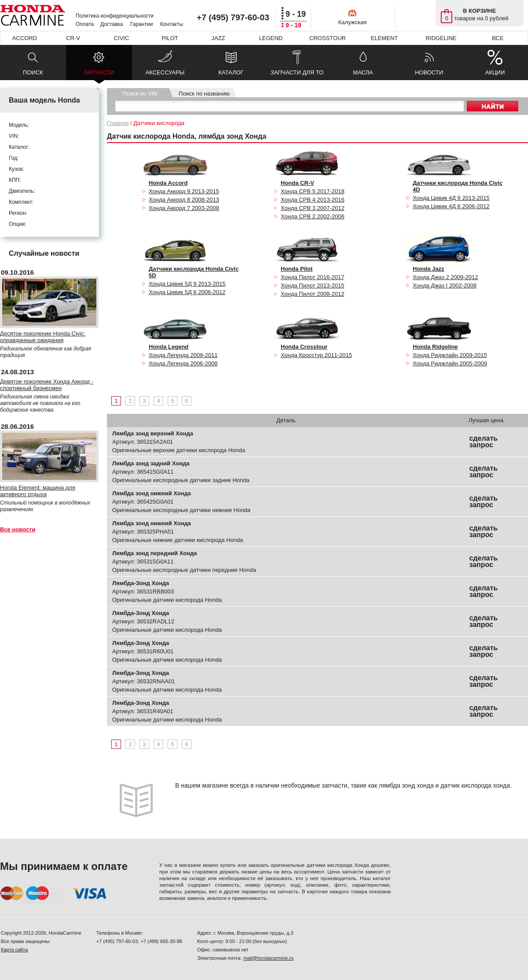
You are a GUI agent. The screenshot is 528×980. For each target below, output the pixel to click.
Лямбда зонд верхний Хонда (153, 433)
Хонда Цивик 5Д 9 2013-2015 (187, 284)
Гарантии (141, 24)
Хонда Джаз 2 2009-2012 (445, 277)
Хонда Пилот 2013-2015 (312, 286)
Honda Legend (169, 347)
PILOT (170, 38)
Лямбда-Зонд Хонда (141, 583)
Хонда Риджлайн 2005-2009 (450, 363)
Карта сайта (14, 950)
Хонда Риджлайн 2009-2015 (450, 355)
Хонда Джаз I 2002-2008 (445, 286)
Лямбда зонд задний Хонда (151, 463)
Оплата (85, 24)
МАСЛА (363, 72)
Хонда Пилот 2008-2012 (312, 294)
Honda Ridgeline (435, 347)
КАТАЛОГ (231, 72)
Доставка (112, 24)
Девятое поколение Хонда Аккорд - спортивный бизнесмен (47, 385)
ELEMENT (384, 38)
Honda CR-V (297, 183)
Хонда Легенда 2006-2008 (183, 363)
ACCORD (25, 38)
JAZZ (218, 38)
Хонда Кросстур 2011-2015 (316, 355)
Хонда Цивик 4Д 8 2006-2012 (451, 206)
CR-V (73, 38)
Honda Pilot (297, 269)
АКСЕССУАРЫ (165, 72)
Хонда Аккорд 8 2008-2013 (184, 200)
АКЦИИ (495, 72)
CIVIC (122, 38)
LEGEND (271, 38)
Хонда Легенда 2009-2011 (183, 355)
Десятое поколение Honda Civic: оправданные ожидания (43, 337)
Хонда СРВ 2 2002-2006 (313, 216)
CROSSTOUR (328, 38)
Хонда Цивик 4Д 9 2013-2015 (451, 198)
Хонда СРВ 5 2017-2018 (313, 191)
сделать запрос (483, 442)
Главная (118, 123)
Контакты (172, 24)
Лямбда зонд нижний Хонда (152, 493)
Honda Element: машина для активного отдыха (38, 491)
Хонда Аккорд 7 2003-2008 (184, 208)
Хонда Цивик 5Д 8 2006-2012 (187, 292)
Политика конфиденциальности (115, 16)
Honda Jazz (429, 269)
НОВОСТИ (429, 72)
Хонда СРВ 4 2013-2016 (313, 200)
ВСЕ (498, 38)
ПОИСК (33, 72)
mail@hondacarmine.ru (268, 958)
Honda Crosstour (304, 347)
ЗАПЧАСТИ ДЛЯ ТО (297, 72)
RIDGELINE (441, 38)
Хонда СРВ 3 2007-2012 (313, 208)
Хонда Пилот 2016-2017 (312, 277)
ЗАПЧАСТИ (99, 75)
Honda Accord (168, 183)
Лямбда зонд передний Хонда (154, 553)
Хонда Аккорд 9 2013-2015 (184, 191)
